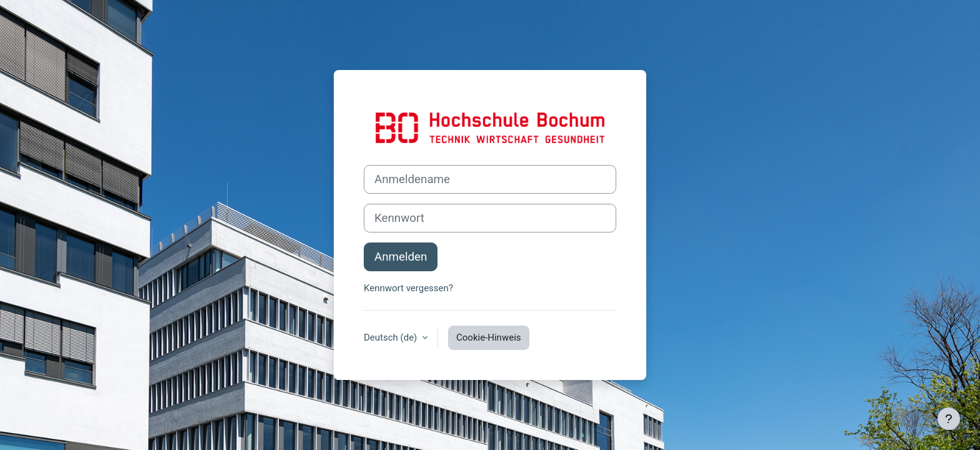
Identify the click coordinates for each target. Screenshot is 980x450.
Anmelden (401, 257)
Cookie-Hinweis (488, 337)
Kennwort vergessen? (408, 288)
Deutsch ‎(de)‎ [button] (392, 337)
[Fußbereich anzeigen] (949, 419)
